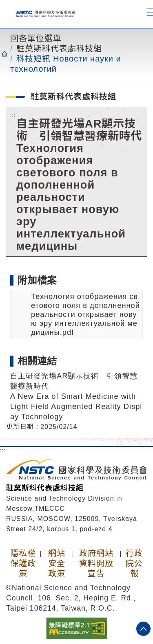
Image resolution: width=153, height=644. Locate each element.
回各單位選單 (36, 38)
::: (13, 115)
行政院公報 (134, 563)
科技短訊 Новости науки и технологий (66, 64)
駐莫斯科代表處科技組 (59, 48)
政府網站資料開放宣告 (96, 563)
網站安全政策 (57, 563)
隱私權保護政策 (23, 563)
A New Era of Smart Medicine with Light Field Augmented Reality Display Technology (76, 406)
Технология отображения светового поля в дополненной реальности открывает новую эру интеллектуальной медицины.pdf (85, 314)
